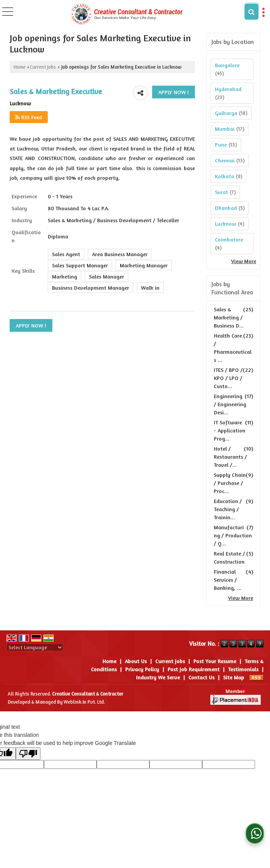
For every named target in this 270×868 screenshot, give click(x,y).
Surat (221, 192)
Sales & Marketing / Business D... (229, 317)
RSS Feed (29, 117)
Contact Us (201, 677)
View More (244, 261)
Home (19, 67)
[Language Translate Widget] (35, 647)
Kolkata (225, 176)
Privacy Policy (142, 669)
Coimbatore (229, 239)
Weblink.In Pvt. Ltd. (84, 702)
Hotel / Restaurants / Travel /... (230, 457)
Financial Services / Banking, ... (228, 580)
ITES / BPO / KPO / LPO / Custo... (228, 378)
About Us (136, 661)
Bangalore (227, 65)
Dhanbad (226, 208)
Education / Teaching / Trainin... (228, 509)
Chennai (225, 160)
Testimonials (243, 669)
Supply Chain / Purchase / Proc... (230, 483)
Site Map (234, 677)
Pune (221, 144)
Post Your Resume (215, 661)
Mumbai (225, 129)
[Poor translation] (28, 754)
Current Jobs (43, 67)
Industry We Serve (158, 677)
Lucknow (226, 224)
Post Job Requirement (194, 669)
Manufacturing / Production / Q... (233, 535)
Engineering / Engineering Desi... (230, 404)
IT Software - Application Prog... (230, 430)
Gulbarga (226, 113)
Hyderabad (228, 89)
